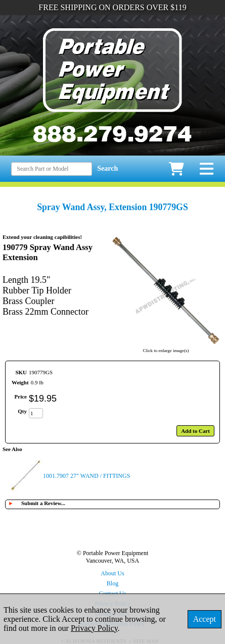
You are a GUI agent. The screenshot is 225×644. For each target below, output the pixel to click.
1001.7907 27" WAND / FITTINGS (86, 476)
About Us (112, 573)
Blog (112, 583)
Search (107, 168)
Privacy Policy (94, 628)
